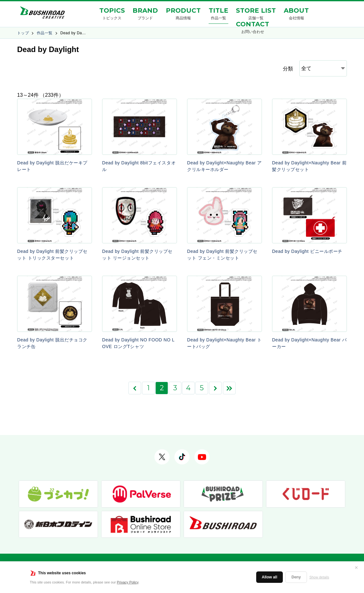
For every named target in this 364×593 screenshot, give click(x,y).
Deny (296, 577)
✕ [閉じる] (356, 568)
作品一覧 (45, 33)
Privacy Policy (128, 582)
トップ (23, 33)
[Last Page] (229, 388)
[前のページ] (135, 388)
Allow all (270, 577)
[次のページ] (215, 388)
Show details (319, 577)
